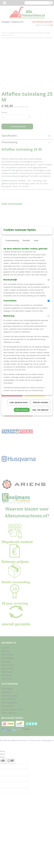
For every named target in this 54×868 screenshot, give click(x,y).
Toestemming (12, 282)
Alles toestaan (22, 451)
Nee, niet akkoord (40, 451)
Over (36, 282)
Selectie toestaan (41, 444)
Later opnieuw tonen (19, 444)
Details (26, 282)
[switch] (49, 321)
